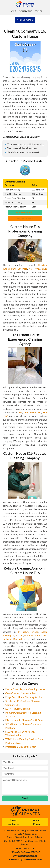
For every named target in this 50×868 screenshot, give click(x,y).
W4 (39, 412)
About (36, 820)
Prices (38, 11)
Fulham (19, 635)
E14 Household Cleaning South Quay (24, 720)
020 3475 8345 (25, 219)
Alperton (42, 265)
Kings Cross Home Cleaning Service (24, 697)
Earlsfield (22, 269)
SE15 (45, 269)
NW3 (5, 416)
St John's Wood (28, 632)
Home (13, 11)
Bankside (18, 639)
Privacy (38, 837)
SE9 (45, 412)
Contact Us (25, 11)
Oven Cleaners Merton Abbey (21, 693)
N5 (30, 269)
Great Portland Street (35, 635)
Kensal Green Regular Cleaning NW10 (25, 689)
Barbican (7, 639)
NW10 (37, 269)
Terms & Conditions (24, 837)
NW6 (33, 412)
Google (10, 837)
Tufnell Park (9, 269)
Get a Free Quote (25, 212)
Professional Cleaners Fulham (21, 747)
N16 (26, 412)
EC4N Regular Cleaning (17, 709)
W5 (20, 412)
